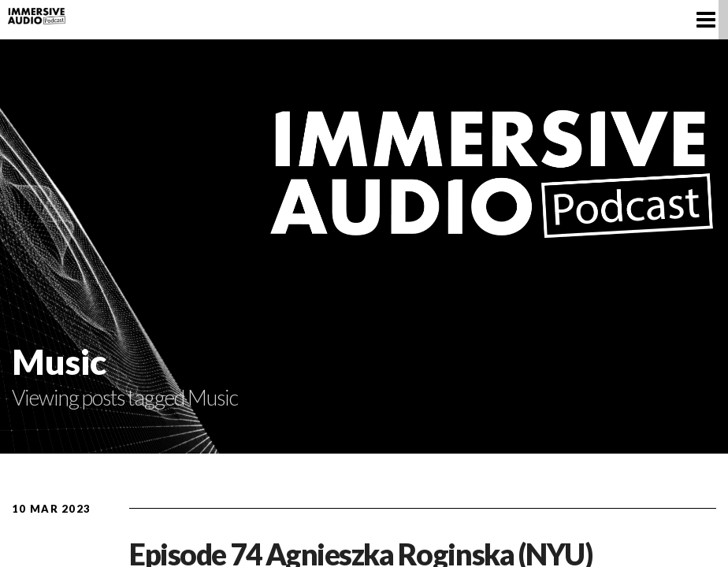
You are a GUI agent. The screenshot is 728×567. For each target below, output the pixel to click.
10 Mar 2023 (51, 509)
